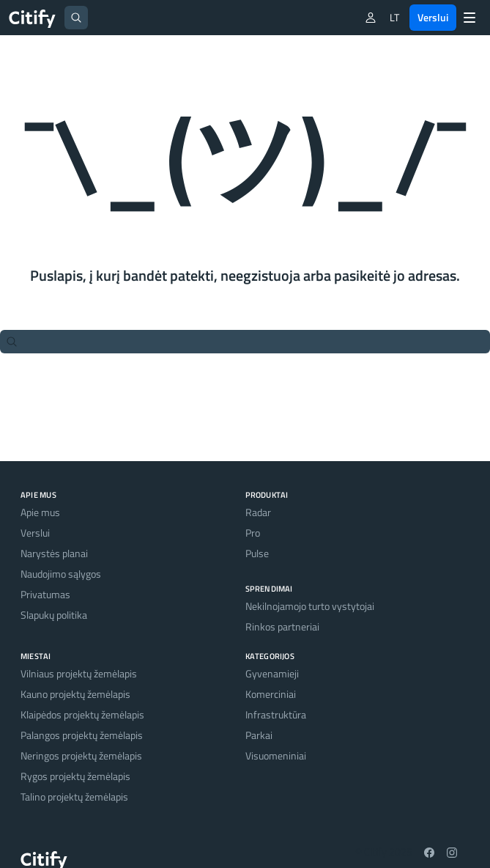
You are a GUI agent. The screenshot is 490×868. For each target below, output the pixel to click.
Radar (258, 512)
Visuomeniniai (276, 755)
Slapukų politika (54, 615)
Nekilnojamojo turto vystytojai (310, 606)
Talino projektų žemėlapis (74, 797)
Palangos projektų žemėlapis (82, 735)
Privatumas (45, 594)
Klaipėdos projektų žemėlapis (82, 714)
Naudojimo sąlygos (61, 574)
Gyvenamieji (272, 673)
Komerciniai (271, 694)
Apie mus (40, 512)
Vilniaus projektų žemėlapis (79, 673)
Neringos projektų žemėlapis (81, 755)
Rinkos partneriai (282, 626)
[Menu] (469, 18)
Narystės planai (54, 553)
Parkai (259, 735)
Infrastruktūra (276, 714)
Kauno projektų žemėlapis (75, 694)
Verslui (433, 17)
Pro (253, 533)
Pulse (257, 553)
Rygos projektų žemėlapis (75, 776)
